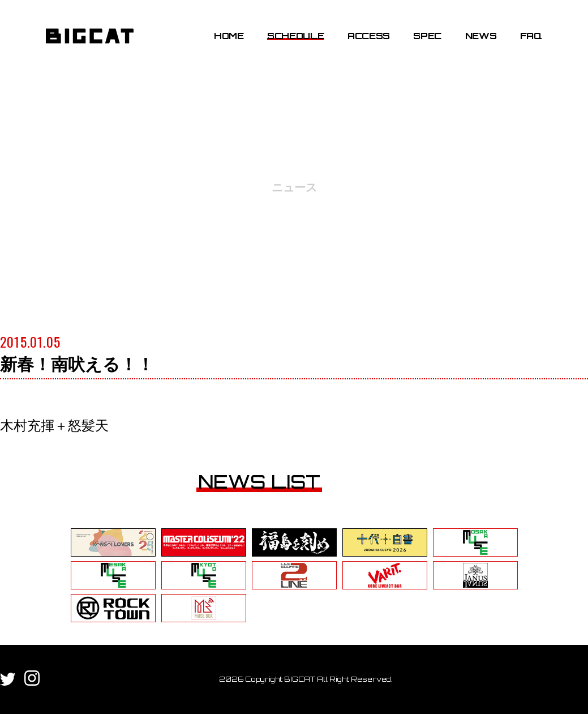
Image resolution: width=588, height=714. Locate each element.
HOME (229, 36)
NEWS (481, 36)
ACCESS (369, 36)
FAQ (531, 36)
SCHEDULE (295, 36)
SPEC (427, 36)
